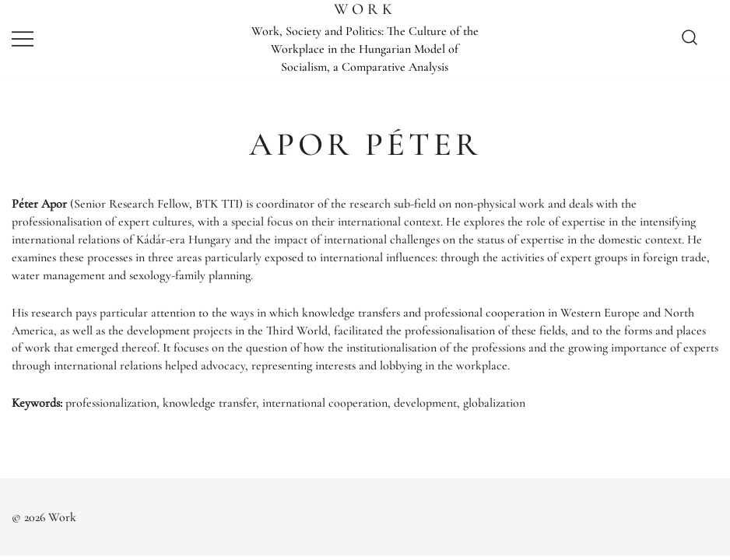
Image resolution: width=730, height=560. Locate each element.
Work (365, 9)
